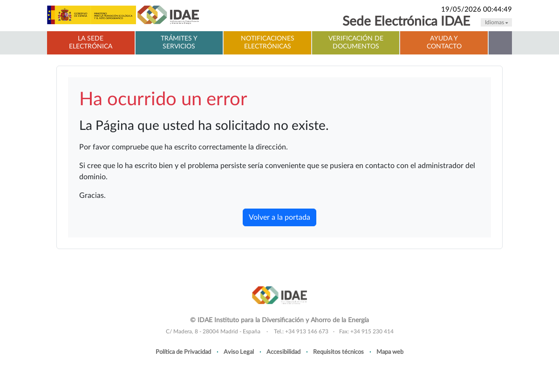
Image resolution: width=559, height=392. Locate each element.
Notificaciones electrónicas (268, 43)
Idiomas (496, 22)
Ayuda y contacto (444, 43)
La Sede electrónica (91, 43)
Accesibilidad (283, 352)
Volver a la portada (279, 217)
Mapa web (390, 352)
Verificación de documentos (356, 43)
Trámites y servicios (179, 43)
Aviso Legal (239, 352)
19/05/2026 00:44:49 (477, 10)
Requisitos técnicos (338, 352)
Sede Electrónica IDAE (406, 22)
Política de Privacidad (183, 352)
